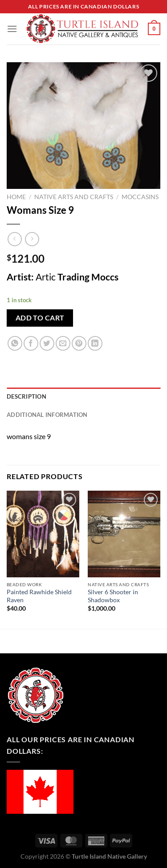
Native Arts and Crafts (74, 197)
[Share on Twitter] (47, 343)
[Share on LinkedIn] (95, 343)
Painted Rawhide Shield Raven (39, 596)
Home (16, 197)
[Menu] (12, 29)
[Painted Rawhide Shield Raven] (43, 534)
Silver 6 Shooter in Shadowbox (113, 596)
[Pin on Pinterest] (79, 343)
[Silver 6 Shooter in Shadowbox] (124, 534)
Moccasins (140, 197)
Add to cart (40, 318)
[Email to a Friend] (63, 343)
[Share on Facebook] (31, 343)
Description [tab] (26, 396)
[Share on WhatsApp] (15, 343)
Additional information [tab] (47, 415)
